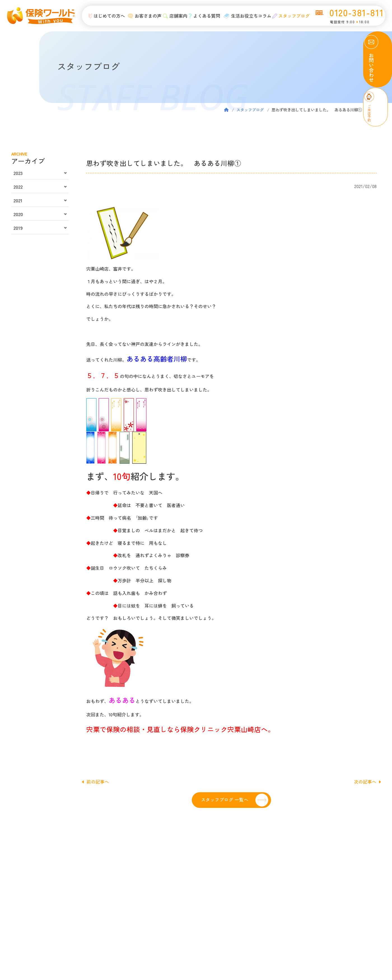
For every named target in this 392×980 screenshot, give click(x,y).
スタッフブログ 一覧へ (225, 800)
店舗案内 (172, 16)
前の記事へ (95, 782)
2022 (18, 187)
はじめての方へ (103, 16)
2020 (18, 214)
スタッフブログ (288, 16)
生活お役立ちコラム (244, 16)
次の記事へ (367, 782)
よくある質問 (201, 16)
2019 (18, 228)
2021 (18, 200)
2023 (18, 173)
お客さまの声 (142, 16)
